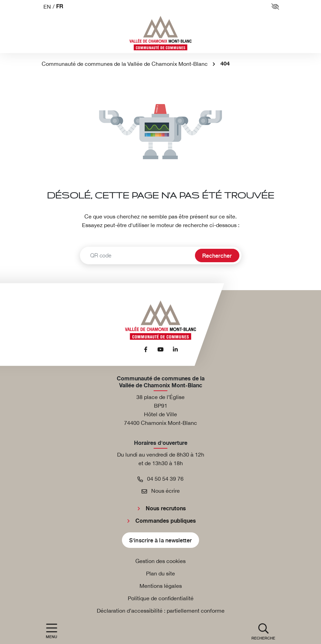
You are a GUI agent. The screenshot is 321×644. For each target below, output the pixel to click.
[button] (263, 631)
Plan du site (160, 573)
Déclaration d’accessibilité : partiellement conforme (161, 611)
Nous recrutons (166, 509)
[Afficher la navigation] (51, 631)
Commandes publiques (166, 521)
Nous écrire (161, 491)
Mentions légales (161, 586)
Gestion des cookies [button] (160, 561)
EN (47, 7)
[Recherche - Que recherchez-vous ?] (137, 255)
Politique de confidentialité (161, 598)
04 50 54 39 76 (160, 479)
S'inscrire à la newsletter (160, 540)
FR (60, 7)
